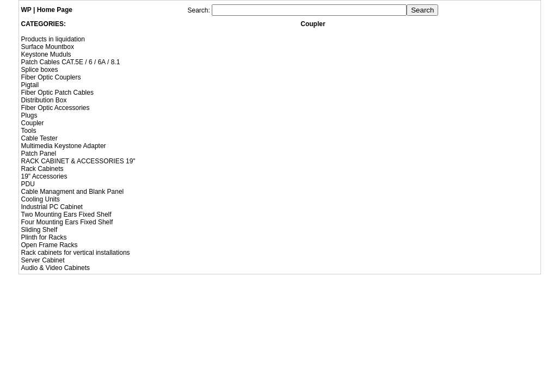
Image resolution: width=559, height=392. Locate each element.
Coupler (33, 123)
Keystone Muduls (46, 54)
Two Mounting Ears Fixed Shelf (66, 215)
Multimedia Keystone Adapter (64, 146)
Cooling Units (41, 199)
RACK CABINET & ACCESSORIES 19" (78, 161)
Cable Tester (39, 138)
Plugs (29, 115)
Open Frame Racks (50, 245)
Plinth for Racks (44, 237)
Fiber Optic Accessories (56, 108)
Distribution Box (44, 100)
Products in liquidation (53, 39)
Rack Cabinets (42, 169)
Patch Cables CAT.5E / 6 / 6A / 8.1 (71, 62)
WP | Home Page (47, 10)
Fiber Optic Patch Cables (57, 93)
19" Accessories (44, 176)
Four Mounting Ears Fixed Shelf (67, 222)
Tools (29, 131)
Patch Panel (39, 154)
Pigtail (30, 85)
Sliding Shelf (39, 230)
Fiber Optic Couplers (51, 77)
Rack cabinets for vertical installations (76, 253)
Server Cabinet (43, 260)
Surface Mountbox (48, 47)
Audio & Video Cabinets (56, 268)
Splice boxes (40, 70)
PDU (28, 184)
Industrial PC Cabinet (52, 207)
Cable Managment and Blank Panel (73, 192)
